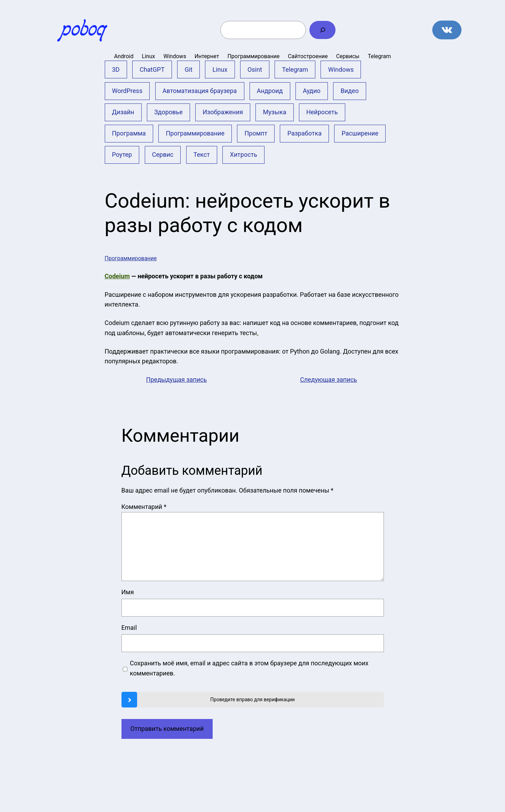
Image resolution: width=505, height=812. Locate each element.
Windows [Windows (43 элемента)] (341, 69)
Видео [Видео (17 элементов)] (349, 91)
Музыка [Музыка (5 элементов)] (275, 112)
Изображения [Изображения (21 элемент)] (223, 112)
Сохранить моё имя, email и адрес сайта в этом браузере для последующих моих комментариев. (249, 668)
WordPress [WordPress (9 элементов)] (127, 91)
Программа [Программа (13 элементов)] (129, 133)
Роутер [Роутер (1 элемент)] (122, 154)
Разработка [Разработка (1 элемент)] (305, 133)
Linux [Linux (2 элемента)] (220, 69)
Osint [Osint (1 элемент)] (255, 69)
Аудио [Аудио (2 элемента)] (312, 91)
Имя (128, 592)
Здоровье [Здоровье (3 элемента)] (168, 112)
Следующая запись (329, 380)
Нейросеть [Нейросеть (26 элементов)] (322, 112)
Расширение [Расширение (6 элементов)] (360, 133)
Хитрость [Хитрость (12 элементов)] (243, 154)
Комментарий (144, 507)
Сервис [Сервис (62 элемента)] (163, 154)
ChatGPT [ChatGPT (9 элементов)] (152, 69)
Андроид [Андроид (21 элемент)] (270, 91)
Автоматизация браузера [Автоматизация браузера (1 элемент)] (200, 91)
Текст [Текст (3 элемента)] (202, 154)
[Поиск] (323, 30)
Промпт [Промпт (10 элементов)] (256, 133)
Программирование (131, 258)
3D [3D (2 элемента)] (116, 69)
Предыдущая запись (177, 380)
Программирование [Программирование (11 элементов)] (195, 133)
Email (129, 628)
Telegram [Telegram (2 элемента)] (295, 69)
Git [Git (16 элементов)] (188, 69)
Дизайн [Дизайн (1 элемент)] (123, 112)
